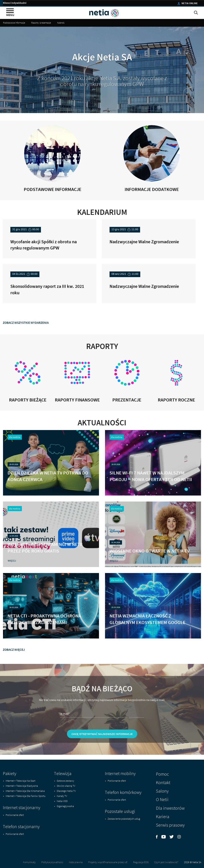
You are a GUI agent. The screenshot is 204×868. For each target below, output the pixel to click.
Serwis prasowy (170, 825)
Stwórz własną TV (66, 786)
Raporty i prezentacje (41, 23)
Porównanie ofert (15, 815)
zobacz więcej (14, 671)
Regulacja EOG (141, 862)
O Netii (162, 799)
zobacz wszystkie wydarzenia (26, 344)
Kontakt (163, 782)
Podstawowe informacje (14, 23)
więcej (12, 501)
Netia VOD (62, 801)
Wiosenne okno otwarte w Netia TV (150, 563)
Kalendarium (63, 23)
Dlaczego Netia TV (66, 791)
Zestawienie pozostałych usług (124, 819)
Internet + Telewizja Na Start (20, 781)
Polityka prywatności (52, 862)
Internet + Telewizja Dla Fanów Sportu (26, 796)
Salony (162, 791)
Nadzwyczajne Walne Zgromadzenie (144, 242)
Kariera (163, 817)
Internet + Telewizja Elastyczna (22, 786)
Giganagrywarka (65, 806)
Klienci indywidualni (15, 3)
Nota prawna (76, 862)
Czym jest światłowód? (166, 862)
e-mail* (65, 735)
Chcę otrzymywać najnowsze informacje (102, 755)
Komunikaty (29, 862)
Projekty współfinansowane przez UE (108, 862)
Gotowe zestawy (65, 781)
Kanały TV (62, 796)
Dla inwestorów (170, 808)
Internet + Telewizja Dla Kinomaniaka (25, 791)
